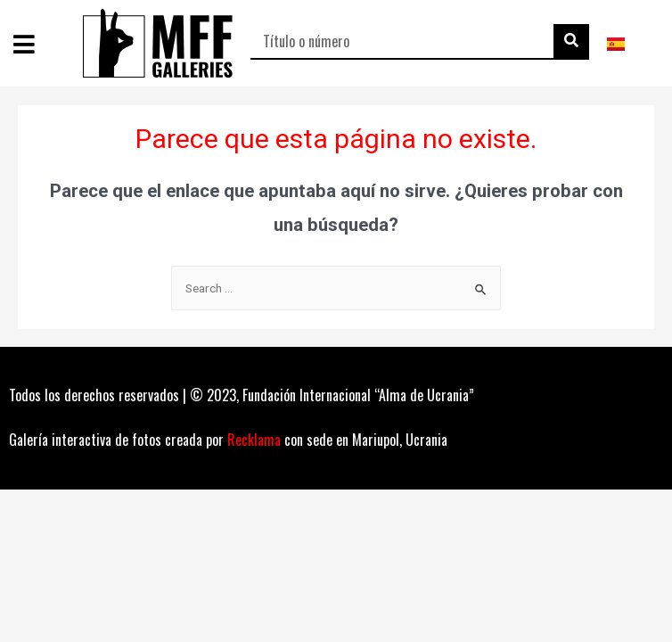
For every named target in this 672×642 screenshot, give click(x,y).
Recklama (254, 440)
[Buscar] (571, 41)
